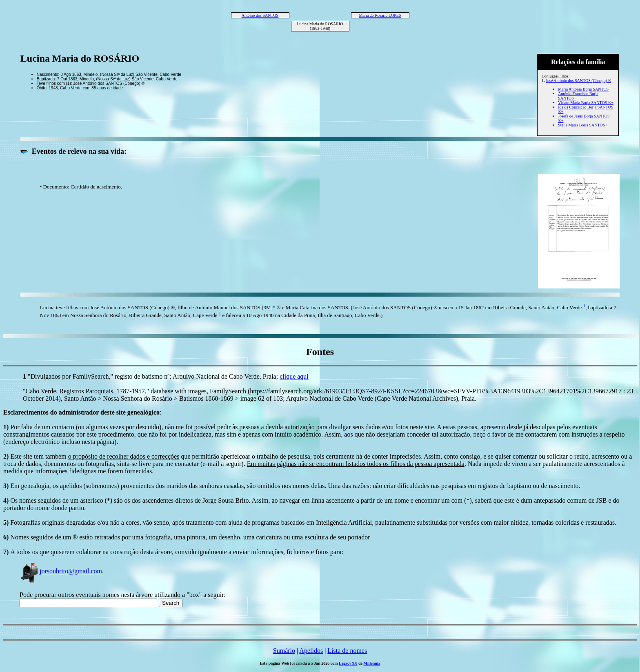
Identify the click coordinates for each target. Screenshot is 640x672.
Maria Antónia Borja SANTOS (583, 89)
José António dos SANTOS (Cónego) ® (578, 81)
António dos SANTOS (260, 15)
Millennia (372, 663)
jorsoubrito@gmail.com (61, 571)
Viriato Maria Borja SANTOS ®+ (586, 103)
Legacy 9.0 (348, 663)
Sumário (284, 651)
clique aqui (294, 376)
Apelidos (311, 651)
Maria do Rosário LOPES (380, 15)
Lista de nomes (347, 651)
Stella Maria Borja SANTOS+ (583, 125)
